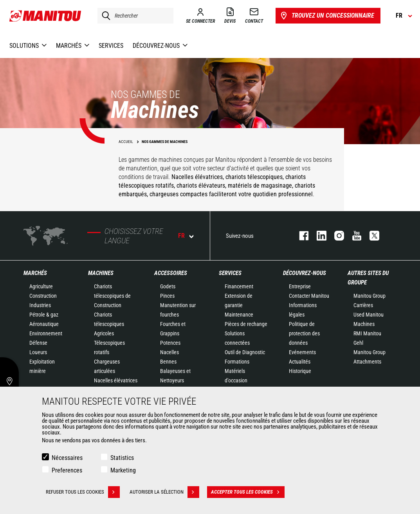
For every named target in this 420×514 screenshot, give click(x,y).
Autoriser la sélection (164, 492)
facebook (300, 236)
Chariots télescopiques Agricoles (109, 324)
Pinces (167, 296)
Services (230, 273)
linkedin (318, 236)
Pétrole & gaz (44, 315)
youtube (353, 236)
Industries (40, 305)
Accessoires (171, 273)
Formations (237, 362)
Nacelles (169, 352)
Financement (239, 286)
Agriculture (41, 286)
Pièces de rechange (246, 324)
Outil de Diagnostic (245, 352)
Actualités (300, 362)
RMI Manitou (367, 333)
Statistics (122, 458)
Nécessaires (67, 458)
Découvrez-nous (305, 273)
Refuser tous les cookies (83, 492)
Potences (170, 343)
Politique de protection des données (304, 333)
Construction (43, 296)
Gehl (358, 343)
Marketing (123, 470)
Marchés (35, 273)
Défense (38, 343)
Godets (168, 286)
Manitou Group (370, 296)
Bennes (168, 362)
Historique (300, 371)
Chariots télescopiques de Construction (112, 296)
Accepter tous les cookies (248, 492)
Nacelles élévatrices (116, 380)
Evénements (302, 352)
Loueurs (38, 352)
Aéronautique (44, 324)
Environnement (46, 333)
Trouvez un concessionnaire (327, 16)
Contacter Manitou (309, 296)
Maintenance (239, 315)
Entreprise (300, 286)
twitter (370, 236)
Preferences (67, 470)
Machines (101, 273)
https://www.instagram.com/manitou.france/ (335, 236)
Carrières (363, 305)
